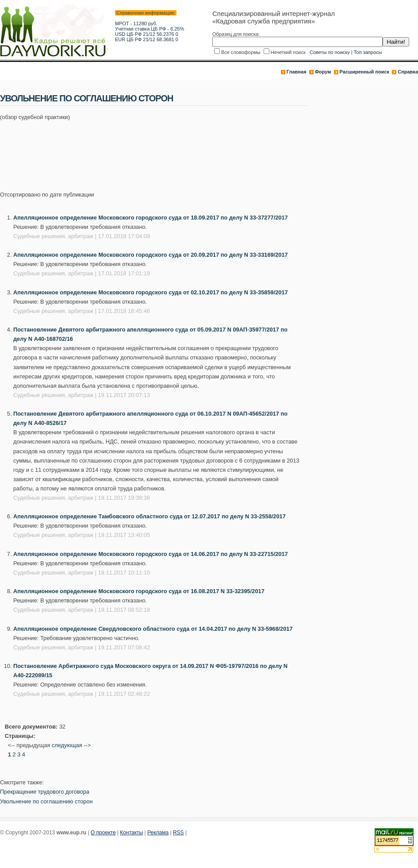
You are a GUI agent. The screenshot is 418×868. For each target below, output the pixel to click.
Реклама (158, 833)
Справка (408, 72)
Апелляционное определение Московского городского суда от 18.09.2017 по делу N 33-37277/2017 (151, 218)
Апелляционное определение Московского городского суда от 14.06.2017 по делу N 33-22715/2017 (151, 554)
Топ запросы (368, 52)
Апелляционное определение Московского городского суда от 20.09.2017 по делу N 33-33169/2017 (151, 255)
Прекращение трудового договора (45, 792)
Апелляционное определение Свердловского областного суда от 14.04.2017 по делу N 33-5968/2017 (153, 629)
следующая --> (71, 745)
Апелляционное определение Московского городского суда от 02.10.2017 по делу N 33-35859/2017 (151, 292)
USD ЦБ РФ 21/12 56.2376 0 (147, 34)
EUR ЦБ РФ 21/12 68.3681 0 (147, 39)
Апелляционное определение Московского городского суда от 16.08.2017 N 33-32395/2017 (139, 591)
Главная (297, 72)
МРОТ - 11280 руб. (136, 23)
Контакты (131, 833)
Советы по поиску (330, 52)
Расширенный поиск (364, 72)
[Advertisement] (161, 151)
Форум (323, 72)
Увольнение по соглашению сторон (46, 801)
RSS (178, 833)
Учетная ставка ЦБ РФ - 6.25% (150, 29)
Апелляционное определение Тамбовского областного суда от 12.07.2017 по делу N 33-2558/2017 (150, 516)
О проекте (103, 833)
